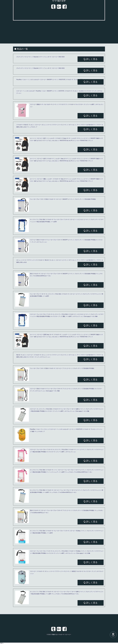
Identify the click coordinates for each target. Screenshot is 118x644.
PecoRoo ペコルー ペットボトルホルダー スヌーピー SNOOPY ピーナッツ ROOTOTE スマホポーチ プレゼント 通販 (50, 80)
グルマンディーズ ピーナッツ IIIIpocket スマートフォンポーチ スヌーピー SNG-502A (40, 57)
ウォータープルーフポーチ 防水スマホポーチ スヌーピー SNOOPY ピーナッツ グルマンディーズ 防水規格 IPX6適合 (63, 199)
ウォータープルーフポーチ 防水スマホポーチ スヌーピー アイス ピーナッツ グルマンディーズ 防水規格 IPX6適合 (62, 368)
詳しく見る (91, 59)
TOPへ (2, 643)
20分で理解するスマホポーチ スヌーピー (60, 635)
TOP (113, 635)
